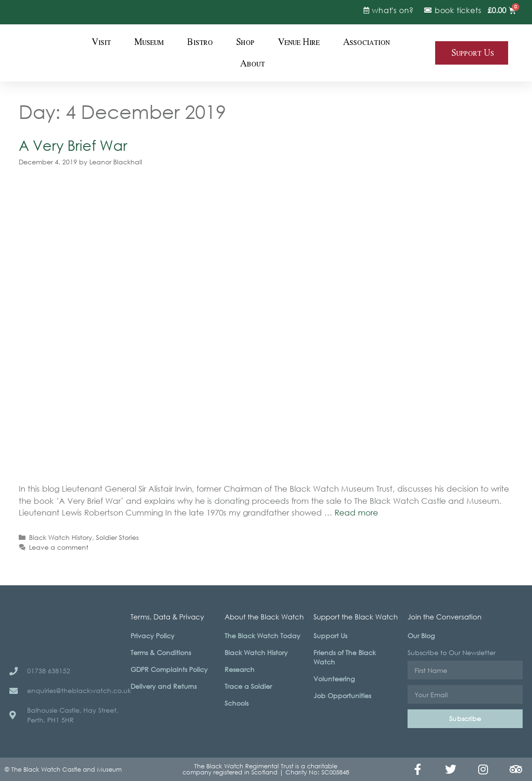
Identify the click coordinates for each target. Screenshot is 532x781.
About (252, 64)
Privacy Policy (153, 636)
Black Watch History (61, 537)
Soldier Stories (117, 537)
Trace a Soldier (248, 686)
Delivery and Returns (164, 686)
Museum (149, 42)
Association (366, 42)
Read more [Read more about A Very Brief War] (356, 512)
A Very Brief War (73, 145)
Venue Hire (299, 42)
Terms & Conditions (161, 652)
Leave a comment (59, 547)
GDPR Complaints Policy (169, 669)
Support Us (330, 636)
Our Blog (421, 636)
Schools (237, 703)
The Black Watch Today (262, 636)
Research (240, 669)
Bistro (200, 42)
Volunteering (334, 679)
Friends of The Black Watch (345, 657)
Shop (245, 42)
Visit (101, 42)
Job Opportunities (342, 696)
